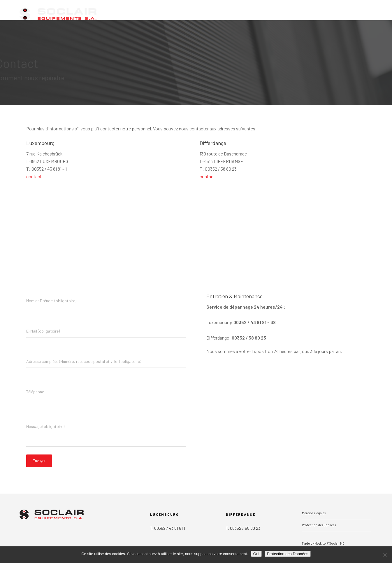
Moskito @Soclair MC (329, 543)
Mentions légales (314, 513)
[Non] (385, 555)
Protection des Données (319, 525)
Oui (256, 554)
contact (34, 176)
